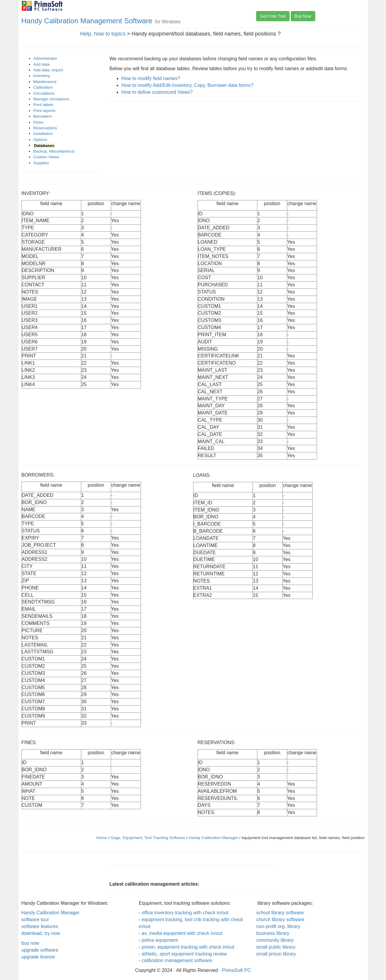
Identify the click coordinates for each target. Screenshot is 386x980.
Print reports (44, 111)
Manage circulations (51, 99)
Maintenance (45, 82)
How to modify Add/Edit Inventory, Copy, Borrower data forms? (187, 85)
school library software (280, 913)
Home (102, 838)
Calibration (43, 87)
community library (275, 940)
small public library (276, 947)
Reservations (45, 128)
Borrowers (43, 116)
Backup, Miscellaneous (54, 151)
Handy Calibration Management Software (87, 21)
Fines (38, 122)
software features (40, 926)
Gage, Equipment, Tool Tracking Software (148, 838)
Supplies (41, 163)
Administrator (45, 58)
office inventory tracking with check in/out (185, 913)
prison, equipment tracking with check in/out (188, 947)
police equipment (160, 940)
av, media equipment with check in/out (182, 933)
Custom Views (46, 157)
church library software (280, 920)
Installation (43, 134)
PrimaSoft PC (237, 970)
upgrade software (40, 950)
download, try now (41, 933)
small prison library (276, 954)
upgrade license (38, 957)
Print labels (43, 105)
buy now (30, 943)
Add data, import (48, 70)
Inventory (42, 76)
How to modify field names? (151, 78)
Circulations (44, 93)
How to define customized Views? (157, 92)
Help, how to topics (103, 34)
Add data (41, 64)
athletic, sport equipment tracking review (184, 954)
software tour (35, 920)
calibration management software (177, 960)
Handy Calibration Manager (213, 838)
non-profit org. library (278, 926)
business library (273, 933)
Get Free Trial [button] (273, 16)
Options (40, 140)
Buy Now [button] (303, 16)
